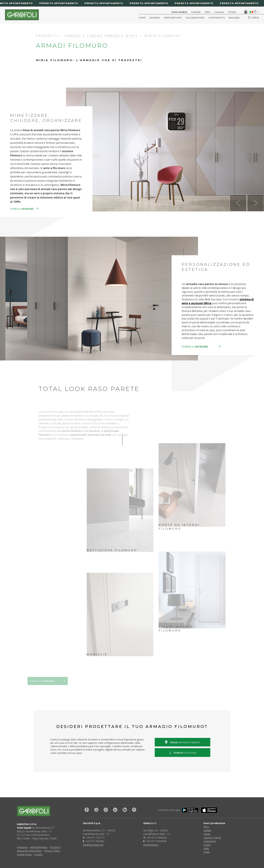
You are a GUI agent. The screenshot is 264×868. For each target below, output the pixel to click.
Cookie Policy (24, 854)
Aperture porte (173, 18)
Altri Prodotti (217, 18)
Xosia (207, 852)
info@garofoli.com (93, 845)
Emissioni (22, 847)
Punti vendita (179, 12)
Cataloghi (196, 12)
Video (208, 12)
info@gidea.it (151, 845)
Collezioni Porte (195, 18)
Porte (142, 18)
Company (219, 12)
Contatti (232, 12)
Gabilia (207, 830)
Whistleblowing (39, 847)
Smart (207, 845)
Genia (207, 834)
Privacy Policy (52, 851)
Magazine (234, 18)
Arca (206, 827)
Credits (39, 854)
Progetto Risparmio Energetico (39, 849)
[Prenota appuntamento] (132, 3)
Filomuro (155, 18)
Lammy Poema (212, 838)
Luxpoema (210, 841)
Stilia (206, 848)
